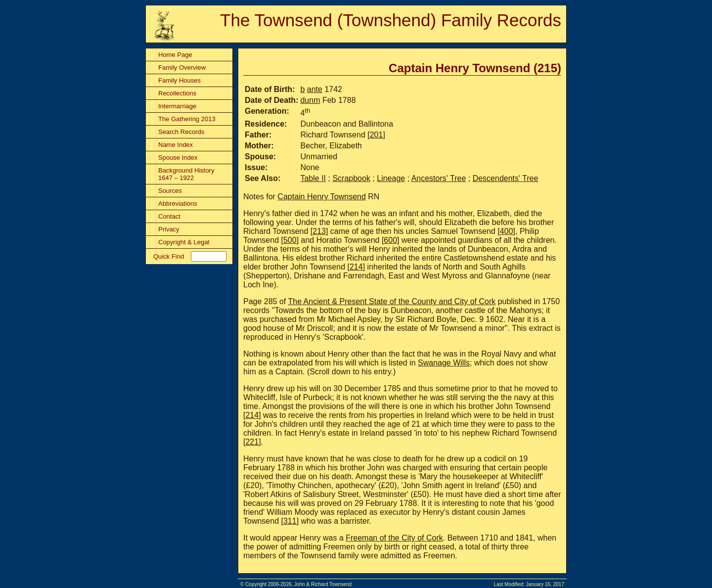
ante (315, 89)
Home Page (175, 55)
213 (319, 231)
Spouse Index (178, 158)
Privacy (169, 229)
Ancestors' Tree (439, 178)
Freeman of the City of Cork (394, 538)
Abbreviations (178, 204)
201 (377, 135)
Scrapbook (351, 178)
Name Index (176, 145)
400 (507, 231)
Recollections (177, 93)
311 (290, 521)
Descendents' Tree (506, 178)
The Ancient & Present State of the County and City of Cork (392, 301)
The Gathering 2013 (187, 119)
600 (390, 240)
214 (356, 267)
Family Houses (179, 80)
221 (252, 442)
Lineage (391, 178)
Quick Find (169, 256)
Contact (169, 216)
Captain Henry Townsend (321, 197)
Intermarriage (177, 106)
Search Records (181, 132)
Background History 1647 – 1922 (186, 174)
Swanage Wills (444, 363)
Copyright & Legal (184, 242)
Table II (313, 178)
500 (290, 240)
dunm (310, 100)
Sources (170, 191)
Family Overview (182, 68)
